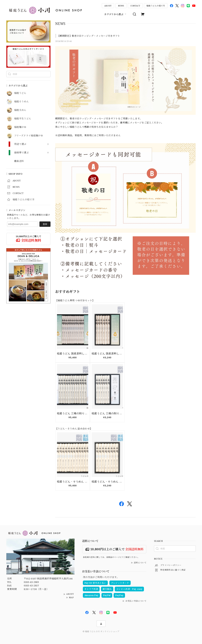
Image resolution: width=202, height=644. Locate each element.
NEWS (121, 6)
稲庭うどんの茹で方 (156, 6)
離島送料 (19, 161)
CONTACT (135, 6)
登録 (45, 224)
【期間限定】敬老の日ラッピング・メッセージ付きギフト (89, 36)
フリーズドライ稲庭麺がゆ (29, 136)
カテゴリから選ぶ (116, 14)
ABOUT (108, 6)
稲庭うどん (20, 93)
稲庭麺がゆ (20, 127)
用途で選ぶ (20, 144)
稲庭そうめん (21, 102)
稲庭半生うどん (23, 119)
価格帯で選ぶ (21, 153)
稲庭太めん (20, 110)
